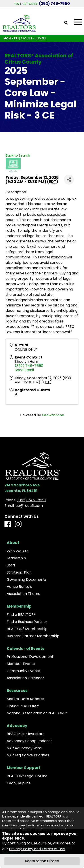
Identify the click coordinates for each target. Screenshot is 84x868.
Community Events (23, 671)
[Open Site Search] (66, 23)
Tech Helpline (19, 783)
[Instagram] (18, 524)
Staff (11, 565)
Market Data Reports (25, 699)
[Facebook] (8, 524)
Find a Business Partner (27, 622)
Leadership (16, 558)
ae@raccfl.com (29, 506)
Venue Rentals (19, 587)
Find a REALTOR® (21, 615)
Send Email (24, 370)
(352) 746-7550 (54, 4)
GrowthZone (53, 415)
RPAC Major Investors (26, 734)
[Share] (69, 180)
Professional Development (30, 657)
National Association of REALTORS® (37, 713)
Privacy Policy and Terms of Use (37, 849)
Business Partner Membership (33, 636)
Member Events (21, 664)
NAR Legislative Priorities (28, 755)
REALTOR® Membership (27, 629)
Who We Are (18, 551)
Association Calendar (25, 678)
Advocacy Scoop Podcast (29, 741)
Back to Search (18, 155)
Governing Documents (27, 580)
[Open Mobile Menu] (78, 22)
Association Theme (24, 594)
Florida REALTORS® (23, 706)
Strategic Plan (19, 572)
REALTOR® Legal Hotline (27, 776)
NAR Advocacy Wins (24, 748)
